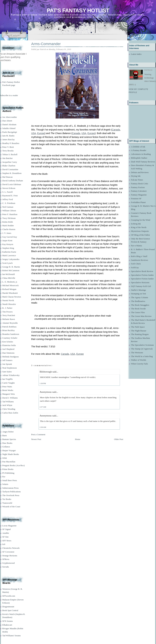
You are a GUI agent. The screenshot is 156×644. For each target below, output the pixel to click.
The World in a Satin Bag (142, 356)
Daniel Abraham (9, 124)
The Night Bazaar (139, 331)
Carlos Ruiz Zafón (10, 413)
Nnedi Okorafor (9, 304)
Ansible (6, 533)
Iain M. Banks (8, 136)
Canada (116, 130)
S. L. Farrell (7, 192)
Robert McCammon (11, 270)
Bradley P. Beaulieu (11, 143)
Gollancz (6, 447)
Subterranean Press (10, 488)
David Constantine (10, 169)
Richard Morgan (9, 289)
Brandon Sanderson (11, 334)
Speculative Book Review (142, 271)
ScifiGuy (135, 267)
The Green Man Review (141, 316)
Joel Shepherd (8, 349)
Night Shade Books (11, 454)
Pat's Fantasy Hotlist (78, 10)
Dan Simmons (8, 353)
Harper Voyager (9, 450)
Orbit (5, 458)
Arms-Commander (46, 44)
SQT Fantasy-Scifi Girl (141, 286)
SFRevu (6, 559)
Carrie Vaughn (8, 383)
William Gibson (9, 211)
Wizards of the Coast (11, 507)
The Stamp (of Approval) (142, 349)
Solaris (5, 484)
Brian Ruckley (8, 330)
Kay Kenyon (8, 244)
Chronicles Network (11, 548)
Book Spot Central (10, 610)
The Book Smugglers (140, 305)
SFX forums (8, 621)
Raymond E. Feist (10, 196)
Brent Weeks (8, 390)
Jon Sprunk (7, 364)
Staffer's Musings (139, 290)
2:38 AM (43, 427)
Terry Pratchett (9, 315)
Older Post (119, 439)
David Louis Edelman (12, 184)
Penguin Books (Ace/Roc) (13, 465)
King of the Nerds (139, 227)
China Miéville (9, 278)
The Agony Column (139, 297)
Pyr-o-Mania (136, 246)
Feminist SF (136, 199)
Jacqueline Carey (10, 162)
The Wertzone (137, 353)
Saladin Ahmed (9, 128)
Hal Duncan (7, 177)
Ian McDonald (8, 274)
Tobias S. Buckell (10, 154)
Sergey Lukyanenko (11, 259)
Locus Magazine (9, 526)
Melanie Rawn (9, 319)
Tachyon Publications (11, 492)
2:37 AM (43, 407)
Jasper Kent (7, 240)
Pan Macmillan (9, 462)
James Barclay (8, 139)
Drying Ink (136, 176)
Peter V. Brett (8, 147)
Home (78, 439)
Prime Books (8, 469)
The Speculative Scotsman (142, 345)
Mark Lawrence (9, 255)
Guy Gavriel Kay (10, 237)
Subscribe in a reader (9, 95)
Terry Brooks (8, 151)
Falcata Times (137, 180)
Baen (5, 435)
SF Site (5, 537)
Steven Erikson (9, 188)
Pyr (4, 477)
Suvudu (6, 567)
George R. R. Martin (11, 267)
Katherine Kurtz (9, 252)
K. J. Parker (7, 308)
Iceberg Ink (136, 224)
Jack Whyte (7, 405)
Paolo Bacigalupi (10, 132)
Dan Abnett (7, 121)
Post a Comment (38, 434)
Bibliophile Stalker (139, 158)
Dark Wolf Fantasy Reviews (143, 162)
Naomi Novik (8, 300)
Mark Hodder (8, 225)
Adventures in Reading (141, 154)
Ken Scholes (8, 342)
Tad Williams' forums (11, 636)
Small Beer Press (10, 480)
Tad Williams (8, 402)
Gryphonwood (8, 563)
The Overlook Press (11, 495)
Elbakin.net (7, 625)
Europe (41, 133)
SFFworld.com (9, 596)
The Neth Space (138, 327)
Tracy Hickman (9, 218)
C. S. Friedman (9, 203)
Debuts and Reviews (140, 172)
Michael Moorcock (10, 285)
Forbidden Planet (138, 202)
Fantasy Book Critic (140, 184)
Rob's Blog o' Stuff (139, 256)
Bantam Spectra (9, 439)
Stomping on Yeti (139, 294)
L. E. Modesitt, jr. (10, 282)
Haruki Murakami (10, 293)
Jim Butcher (7, 158)
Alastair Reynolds (10, 323)
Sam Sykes (7, 372)
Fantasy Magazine (139, 195)
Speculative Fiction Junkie (142, 275)
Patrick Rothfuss (9, 327)
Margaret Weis (9, 394)
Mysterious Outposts (140, 231)
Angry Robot (8, 432)
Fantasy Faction (138, 187)
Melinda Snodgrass (11, 357)
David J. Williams (10, 398)
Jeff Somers (7, 360)
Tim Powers (7, 312)
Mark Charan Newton (12, 297)
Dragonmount (8, 607)
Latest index (136, 54)
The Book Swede (138, 309)
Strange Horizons (10, 556)
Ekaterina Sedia (9, 345)
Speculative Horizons (140, 282)
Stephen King (8, 248)
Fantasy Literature (139, 191)
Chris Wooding (9, 409)
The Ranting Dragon (140, 334)
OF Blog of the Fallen (140, 235)
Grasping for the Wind (141, 220)
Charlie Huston (9, 229)
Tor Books (7, 499)
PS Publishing (8, 473)
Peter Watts (7, 387)
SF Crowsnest (8, 552)
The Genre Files (138, 312)
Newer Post (36, 439)
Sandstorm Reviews (140, 260)
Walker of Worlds (139, 360)
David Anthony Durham (13, 181)
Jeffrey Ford (8, 199)
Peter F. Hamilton (10, 214)
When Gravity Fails (139, 364)
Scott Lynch (7, 263)
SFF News (7, 541)
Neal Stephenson (10, 368)
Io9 (4, 544)
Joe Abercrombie (10, 117)
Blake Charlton (9, 166)
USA (34, 133)
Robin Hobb (8, 222)
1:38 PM (43, 383)
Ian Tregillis (7, 379)
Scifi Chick (136, 264)
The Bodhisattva (138, 301)
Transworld (7, 503)
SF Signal (6, 529)
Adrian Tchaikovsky (11, 375)
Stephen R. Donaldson (12, 173)
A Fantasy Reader (139, 150)
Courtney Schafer (10, 338)
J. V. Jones (7, 233)
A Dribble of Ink (138, 147)
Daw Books (7, 443)
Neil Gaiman (8, 207)
